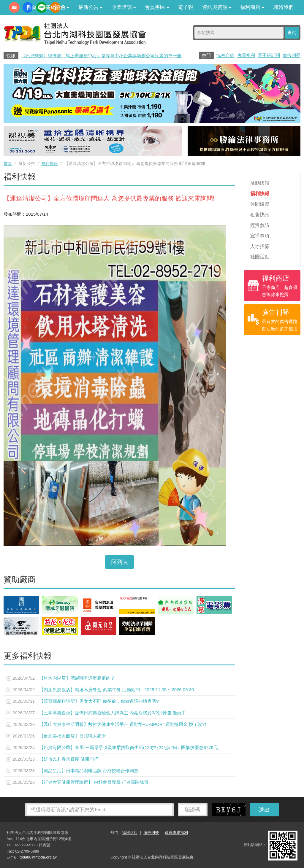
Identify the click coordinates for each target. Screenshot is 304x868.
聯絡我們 (284, 7)
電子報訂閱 (269, 55)
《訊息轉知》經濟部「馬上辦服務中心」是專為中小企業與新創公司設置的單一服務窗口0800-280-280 (122, 56)
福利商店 (252, 7)
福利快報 (50, 163)
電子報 (186, 7)
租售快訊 (260, 215)
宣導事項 (260, 236)
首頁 (31, 7)
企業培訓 (124, 7)
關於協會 (58, 7)
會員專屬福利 (176, 833)
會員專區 (157, 7)
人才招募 (260, 246)
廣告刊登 (292, 55)
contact (14, 7)
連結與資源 (217, 7)
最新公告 (91, 7)
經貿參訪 (260, 225)
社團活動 (260, 257)
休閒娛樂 (260, 204)
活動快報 (260, 183)
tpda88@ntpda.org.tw (38, 857)
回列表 (119, 562)
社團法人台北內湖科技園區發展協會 (75, 34)
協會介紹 (225, 55)
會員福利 (246, 55)
